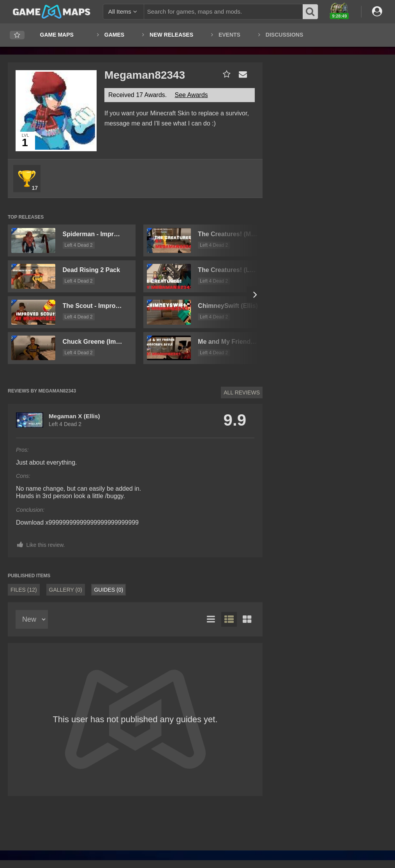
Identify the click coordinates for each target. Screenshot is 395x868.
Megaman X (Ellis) (74, 416)
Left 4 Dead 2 (79, 245)
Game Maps (57, 35)
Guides (108, 590)
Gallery (66, 590)
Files (24, 590)
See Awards (191, 95)
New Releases (171, 35)
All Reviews (242, 392)
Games (114, 35)
